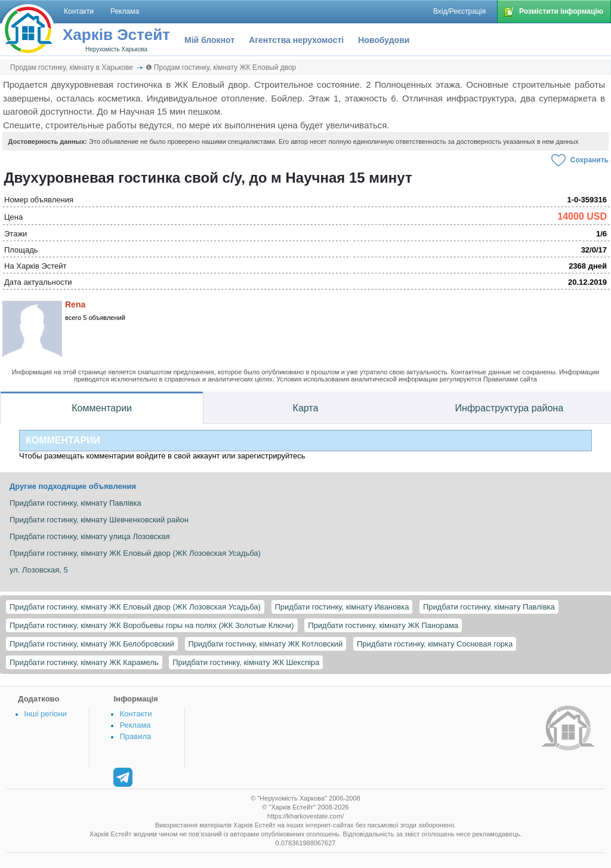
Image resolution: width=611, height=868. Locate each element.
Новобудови (384, 40)
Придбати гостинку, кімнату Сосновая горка (435, 644)
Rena (75, 304)
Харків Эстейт (116, 35)
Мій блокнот (209, 40)
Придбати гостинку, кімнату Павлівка (489, 607)
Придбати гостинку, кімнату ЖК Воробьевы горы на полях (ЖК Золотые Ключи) (152, 625)
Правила (135, 736)
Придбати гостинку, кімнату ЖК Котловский (266, 644)
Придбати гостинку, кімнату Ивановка (342, 607)
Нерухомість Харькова (116, 49)
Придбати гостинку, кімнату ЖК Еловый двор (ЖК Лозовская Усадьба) (135, 607)
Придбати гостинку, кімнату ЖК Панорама (383, 625)
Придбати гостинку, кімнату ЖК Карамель (84, 662)
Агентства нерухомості (296, 40)
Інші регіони (45, 714)
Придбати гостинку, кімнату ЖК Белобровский (92, 644)
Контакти (135, 714)
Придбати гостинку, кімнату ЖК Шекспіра (246, 662)
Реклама (135, 725)
